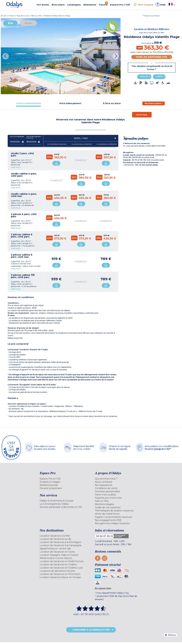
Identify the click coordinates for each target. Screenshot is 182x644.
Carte (159, 77)
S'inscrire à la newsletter (91, 630)
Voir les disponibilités (152, 57)
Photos (144, 77)
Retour (170, 635)
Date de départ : (34, 137)
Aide (161, 4)
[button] (151, 16)
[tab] (28, 103)
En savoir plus (103, 588)
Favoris (103, 4)
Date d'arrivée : (17, 137)
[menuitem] (65, 479)
